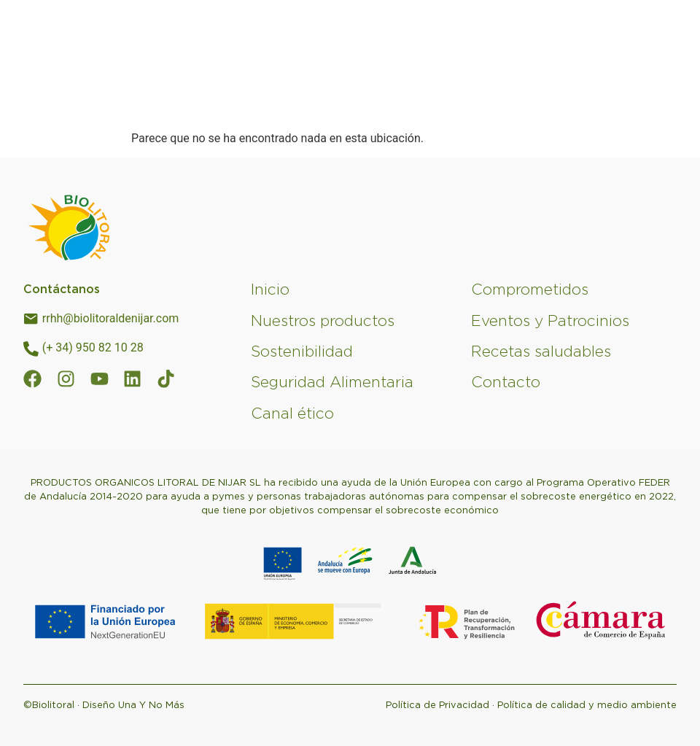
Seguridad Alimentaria (332, 382)
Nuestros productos (323, 320)
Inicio (270, 289)
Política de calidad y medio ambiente (587, 705)
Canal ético (292, 413)
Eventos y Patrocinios (550, 320)
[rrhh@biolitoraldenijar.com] (31, 320)
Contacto (506, 382)
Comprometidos (530, 289)
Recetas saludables (541, 351)
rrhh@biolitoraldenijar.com (111, 318)
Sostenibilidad (302, 351)
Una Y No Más (151, 705)
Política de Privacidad (437, 705)
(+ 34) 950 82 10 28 (93, 347)
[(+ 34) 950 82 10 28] (31, 349)
